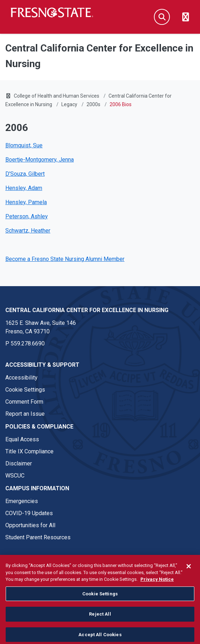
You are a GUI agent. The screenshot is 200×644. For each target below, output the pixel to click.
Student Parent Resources (38, 537)
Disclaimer (19, 463)
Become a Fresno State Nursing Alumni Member (65, 259)
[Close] (189, 581)
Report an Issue (25, 414)
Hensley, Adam (24, 188)
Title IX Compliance (29, 451)
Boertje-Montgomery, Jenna (40, 160)
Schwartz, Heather (28, 231)
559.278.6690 (28, 343)
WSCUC (15, 476)
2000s (93, 104)
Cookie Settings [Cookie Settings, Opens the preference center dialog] (100, 609)
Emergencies (22, 501)
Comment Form (24, 402)
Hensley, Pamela (26, 202)
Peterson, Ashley (27, 216)
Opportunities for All (30, 525)
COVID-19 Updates (29, 513)
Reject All (100, 629)
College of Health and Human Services (57, 96)
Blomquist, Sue (24, 145)
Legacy (69, 104)
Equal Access (22, 439)
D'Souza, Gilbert (25, 174)
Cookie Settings (25, 390)
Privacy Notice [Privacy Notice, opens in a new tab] (157, 594)
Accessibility (21, 378)
